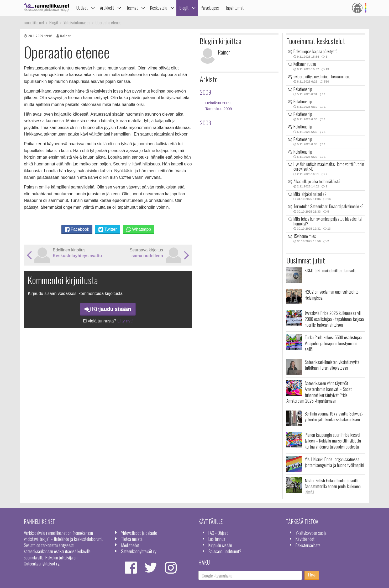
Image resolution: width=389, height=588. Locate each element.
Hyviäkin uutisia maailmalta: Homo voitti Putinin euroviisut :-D (329, 166)
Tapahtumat (234, 8)
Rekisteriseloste (308, 545)
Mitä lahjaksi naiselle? (310, 194)
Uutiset (82, 8)
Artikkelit (107, 8)
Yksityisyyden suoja (311, 533)
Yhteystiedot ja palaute (139, 533)
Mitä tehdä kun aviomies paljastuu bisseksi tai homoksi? (328, 221)
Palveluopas (210, 8)
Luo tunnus (217, 539)
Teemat (132, 8)
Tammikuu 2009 (219, 109)
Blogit (184, 8)
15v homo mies (305, 236)
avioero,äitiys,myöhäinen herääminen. (322, 77)
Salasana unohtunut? (225, 551)
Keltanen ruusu (305, 64)
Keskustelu (159, 8)
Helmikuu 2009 (218, 103)
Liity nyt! (125, 321)
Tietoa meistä (132, 539)
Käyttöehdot (305, 539)
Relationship (303, 89)
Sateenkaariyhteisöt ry (139, 551)
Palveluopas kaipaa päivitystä (316, 51)
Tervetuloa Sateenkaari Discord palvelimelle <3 (328, 206)
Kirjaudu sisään (108, 309)
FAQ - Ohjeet (218, 533)
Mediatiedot (130, 545)
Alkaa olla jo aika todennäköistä (317, 181)
